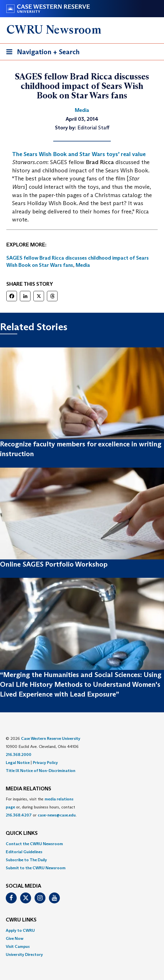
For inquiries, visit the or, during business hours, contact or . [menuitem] (41, 807)
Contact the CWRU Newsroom (34, 844)
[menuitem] (82, 844)
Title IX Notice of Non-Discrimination (41, 771)
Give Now (15, 938)
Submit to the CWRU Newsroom (36, 868)
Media (83, 265)
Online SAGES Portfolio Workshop (54, 564)
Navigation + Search (41, 53)
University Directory (24, 954)
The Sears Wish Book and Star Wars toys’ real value (79, 154)
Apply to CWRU (20, 930)
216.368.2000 (19, 755)
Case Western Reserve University (51, 738)
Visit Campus (18, 946)
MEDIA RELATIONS (28, 789)
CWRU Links (21, 920)
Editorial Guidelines (24, 852)
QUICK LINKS (22, 833)
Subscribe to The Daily (26, 860)
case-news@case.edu (57, 815)
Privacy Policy (45, 763)
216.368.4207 (19, 815)
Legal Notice (18, 763)
